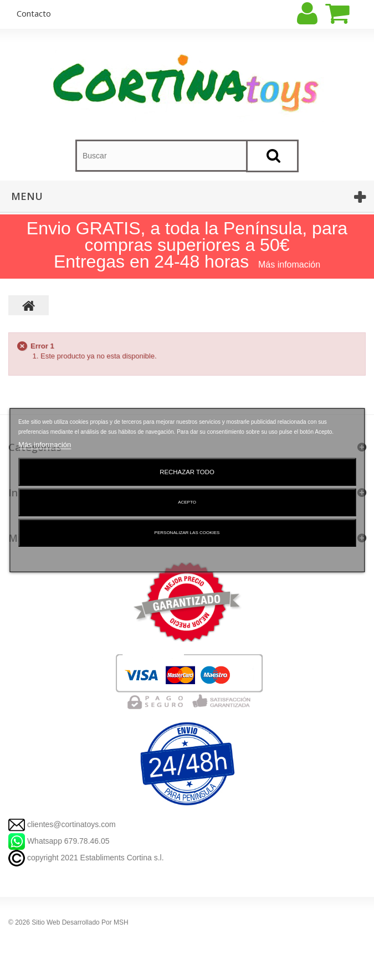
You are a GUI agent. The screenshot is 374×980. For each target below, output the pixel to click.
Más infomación (289, 265)
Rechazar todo (187, 471)
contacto (34, 13)
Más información (45, 444)
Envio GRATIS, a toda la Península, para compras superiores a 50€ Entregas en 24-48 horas (187, 245)
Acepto (187, 502)
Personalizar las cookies (187, 532)
